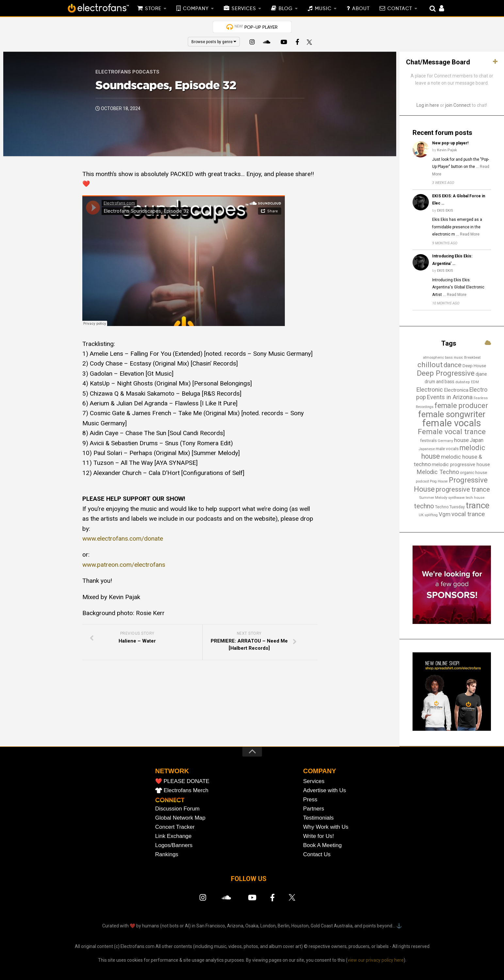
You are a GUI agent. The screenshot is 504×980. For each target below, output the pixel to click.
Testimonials (318, 818)
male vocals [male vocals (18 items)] (447, 449)
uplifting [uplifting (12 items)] (431, 515)
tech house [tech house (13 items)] (475, 498)
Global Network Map (180, 818)
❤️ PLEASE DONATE (182, 781)
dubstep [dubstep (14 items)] (463, 382)
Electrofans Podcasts (127, 72)
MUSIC (323, 9)
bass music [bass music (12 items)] (454, 358)
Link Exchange (173, 836)
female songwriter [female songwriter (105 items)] (452, 414)
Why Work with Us (326, 827)
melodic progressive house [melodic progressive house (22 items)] (461, 465)
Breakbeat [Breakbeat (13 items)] (472, 357)
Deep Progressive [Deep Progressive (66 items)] (446, 373)
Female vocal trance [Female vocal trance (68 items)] (452, 432)
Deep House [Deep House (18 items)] (474, 366)
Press (310, 800)
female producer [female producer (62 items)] (461, 406)
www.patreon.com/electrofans (124, 565)
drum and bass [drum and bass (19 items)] (439, 382)
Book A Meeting (322, 845)
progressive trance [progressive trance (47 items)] (463, 489)
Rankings (167, 854)
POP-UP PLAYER (256, 27)
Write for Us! (318, 836)
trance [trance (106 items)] (478, 505)
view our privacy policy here (376, 960)
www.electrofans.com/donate (123, 539)
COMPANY (196, 9)
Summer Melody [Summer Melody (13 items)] (433, 498)
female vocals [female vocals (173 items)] (452, 423)
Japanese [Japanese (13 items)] (427, 449)
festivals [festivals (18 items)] (428, 441)
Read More (470, 234)
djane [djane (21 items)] (481, 374)
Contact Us (317, 854)
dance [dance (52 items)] (453, 365)
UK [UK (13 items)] (421, 515)
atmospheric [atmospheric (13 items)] (433, 357)
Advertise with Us (325, 790)
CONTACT (400, 9)
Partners (314, 809)
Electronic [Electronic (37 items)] (430, 390)
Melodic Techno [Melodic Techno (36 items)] (438, 472)
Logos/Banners (174, 845)
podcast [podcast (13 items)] (422, 481)
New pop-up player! (450, 143)
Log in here (428, 105)
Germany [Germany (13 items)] (445, 441)
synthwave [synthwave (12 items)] (456, 498)
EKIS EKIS (445, 211)
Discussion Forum (177, 809)
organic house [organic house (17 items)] (473, 473)
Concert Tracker (175, 827)
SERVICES (244, 9)
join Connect (458, 105)
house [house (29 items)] (461, 440)
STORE (153, 9)
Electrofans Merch (186, 790)
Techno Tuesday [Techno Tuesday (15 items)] (450, 507)
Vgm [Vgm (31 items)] (445, 514)
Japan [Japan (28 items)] (477, 440)
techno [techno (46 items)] (424, 506)
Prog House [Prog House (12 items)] (439, 481)
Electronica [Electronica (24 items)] (456, 390)
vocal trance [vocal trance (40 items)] (468, 514)
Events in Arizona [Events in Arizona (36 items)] (450, 397)
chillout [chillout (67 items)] (430, 365)
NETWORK (172, 771)
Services (314, 781)
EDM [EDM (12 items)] (475, 382)
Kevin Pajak (447, 150)
